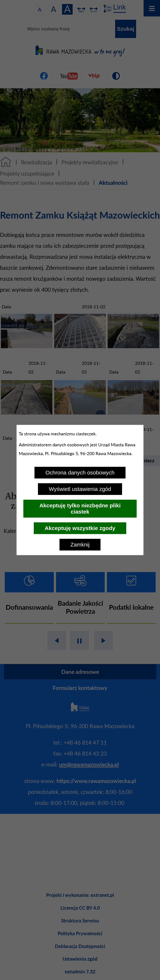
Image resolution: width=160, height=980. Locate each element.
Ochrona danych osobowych (80, 473)
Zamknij (80, 545)
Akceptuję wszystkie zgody (80, 528)
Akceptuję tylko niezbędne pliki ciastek (80, 509)
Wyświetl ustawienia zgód (80, 489)
